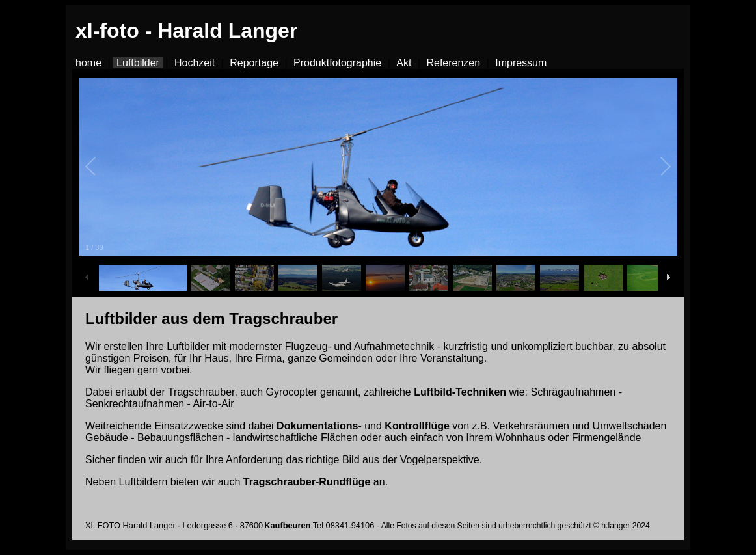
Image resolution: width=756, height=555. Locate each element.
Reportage (254, 63)
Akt (404, 63)
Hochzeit (195, 63)
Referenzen (453, 63)
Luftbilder (138, 63)
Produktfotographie (337, 63)
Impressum (521, 63)
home (88, 63)
